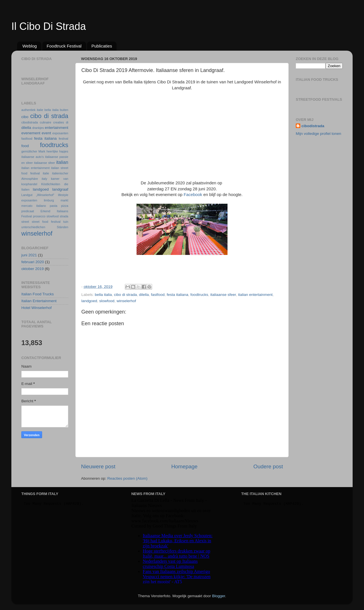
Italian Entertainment (39, 301)
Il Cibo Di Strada (49, 26)
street (25, 222)
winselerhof (126, 301)
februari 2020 (33, 262)
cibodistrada (30, 122)
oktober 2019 (33, 269)
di (67, 122)
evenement (31, 133)
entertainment (56, 128)
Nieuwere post (98, 466)
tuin (66, 222)
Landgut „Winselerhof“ (38, 195)
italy (45, 179)
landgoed (89, 301)
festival (63, 139)
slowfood (107, 301)
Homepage (184, 466)
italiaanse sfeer (223, 295)
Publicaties (102, 46)
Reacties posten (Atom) (127, 478)
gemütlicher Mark (33, 151)
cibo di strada (125, 295)
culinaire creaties (52, 122)
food (25, 146)
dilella (144, 295)
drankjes (38, 128)
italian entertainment (255, 295)
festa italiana (177, 295)
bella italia (103, 295)
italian (62, 162)
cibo (25, 117)
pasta (53, 206)
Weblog (30, 46)
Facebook (193, 195)
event (46, 133)
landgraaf (60, 189)
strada (64, 216)
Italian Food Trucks (38, 294)
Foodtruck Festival (64, 46)
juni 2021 (29, 255)
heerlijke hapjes (57, 151)
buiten (64, 110)
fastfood (158, 295)
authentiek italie (32, 110)
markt (64, 200)
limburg (49, 200)
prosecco (39, 216)
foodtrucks (199, 295)
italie (46, 173)
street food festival (46, 222)
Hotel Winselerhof (37, 308)
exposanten (60, 133)
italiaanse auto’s (33, 157)
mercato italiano (34, 206)
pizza (65, 206)
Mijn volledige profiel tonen (318, 134)
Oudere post (268, 466)
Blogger (219, 596)
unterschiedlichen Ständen (45, 227)
